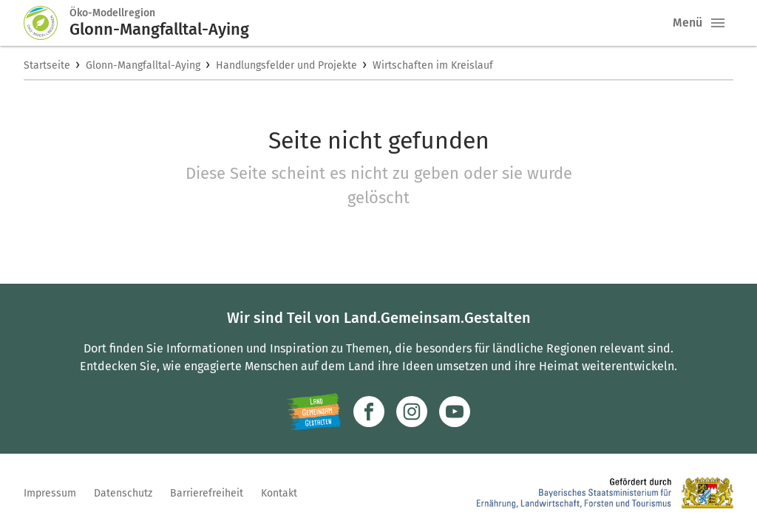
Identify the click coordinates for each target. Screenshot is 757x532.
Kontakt (279, 493)
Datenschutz (123, 493)
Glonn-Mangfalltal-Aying (143, 65)
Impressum (50, 493)
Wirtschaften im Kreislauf (433, 65)
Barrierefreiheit (207, 493)
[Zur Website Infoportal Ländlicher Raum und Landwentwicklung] (314, 412)
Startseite (47, 65)
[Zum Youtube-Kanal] (455, 412)
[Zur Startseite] (47, 23)
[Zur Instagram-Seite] (412, 412)
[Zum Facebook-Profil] (369, 412)
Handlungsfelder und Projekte (286, 65)
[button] (718, 23)
